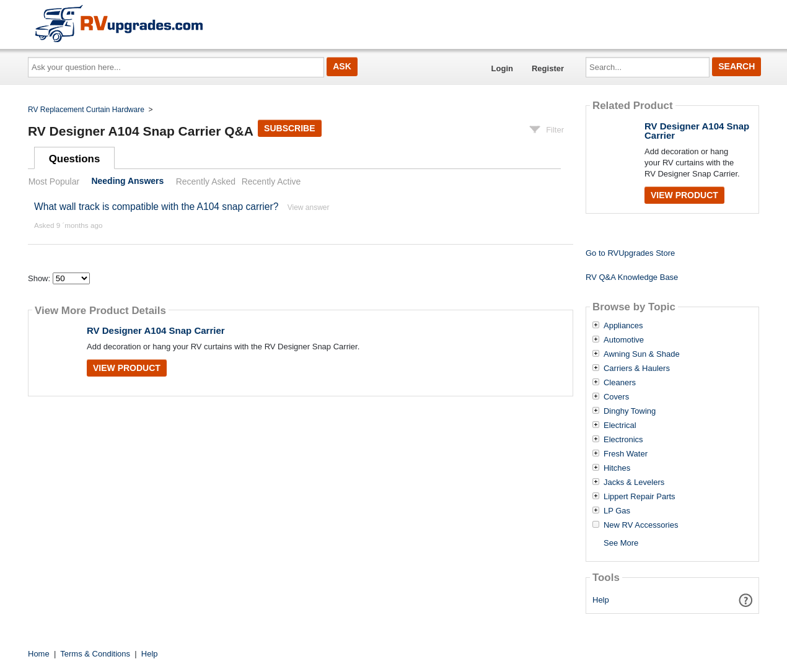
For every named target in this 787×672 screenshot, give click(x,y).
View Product (127, 368)
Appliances (623, 326)
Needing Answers (127, 181)
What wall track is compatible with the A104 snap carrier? (156, 207)
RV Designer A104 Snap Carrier (156, 330)
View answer (309, 207)
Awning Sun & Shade (642, 354)
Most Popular (54, 181)
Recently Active (271, 181)
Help (601, 600)
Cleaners (620, 383)
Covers (616, 397)
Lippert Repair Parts (640, 497)
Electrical (620, 425)
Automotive (624, 340)
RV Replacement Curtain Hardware (86, 110)
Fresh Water (626, 454)
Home (39, 654)
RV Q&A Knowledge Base (632, 277)
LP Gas (617, 511)
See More (621, 543)
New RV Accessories (641, 525)
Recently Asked (206, 181)
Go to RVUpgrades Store (630, 253)
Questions (75, 159)
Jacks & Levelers (634, 482)
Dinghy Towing (630, 411)
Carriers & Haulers (637, 369)
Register (548, 68)
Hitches (617, 468)
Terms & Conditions (95, 654)
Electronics (623, 440)
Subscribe (289, 128)
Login (502, 68)
